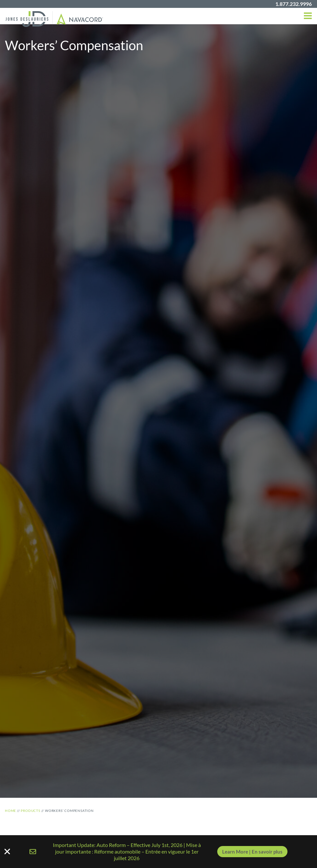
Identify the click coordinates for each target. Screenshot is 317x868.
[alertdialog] (158, 852)
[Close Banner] (158, 852)
